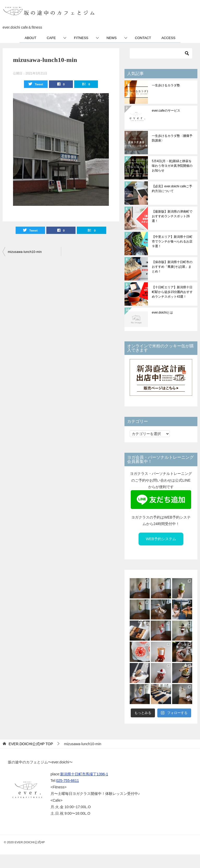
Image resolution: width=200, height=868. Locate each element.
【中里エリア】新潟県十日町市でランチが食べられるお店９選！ (172, 241)
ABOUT (31, 38)
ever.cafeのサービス (166, 111)
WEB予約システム (161, 539)
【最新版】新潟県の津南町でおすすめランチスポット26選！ (172, 216)
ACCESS (168, 38)
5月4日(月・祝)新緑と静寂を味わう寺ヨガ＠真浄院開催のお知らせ (172, 166)
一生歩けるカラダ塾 (166, 85)
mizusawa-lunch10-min (25, 252)
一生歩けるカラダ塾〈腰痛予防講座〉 (172, 138)
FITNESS (81, 38)
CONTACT (143, 38)
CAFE (51, 38)
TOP (31, 744)
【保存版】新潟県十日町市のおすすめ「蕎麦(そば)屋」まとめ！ (172, 267)
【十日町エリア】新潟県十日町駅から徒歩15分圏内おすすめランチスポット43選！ (172, 292)
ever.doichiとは (162, 312)
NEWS (112, 38)
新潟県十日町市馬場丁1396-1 (84, 774)
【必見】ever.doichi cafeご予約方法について (172, 189)
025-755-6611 (68, 781)
